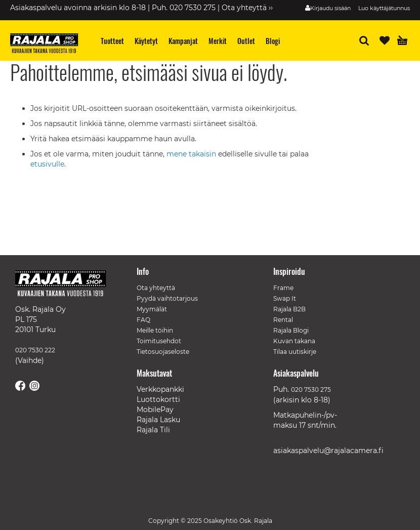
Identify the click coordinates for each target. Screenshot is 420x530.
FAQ (143, 320)
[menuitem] (113, 41)
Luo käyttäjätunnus (384, 8)
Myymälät (152, 309)
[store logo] (48, 45)
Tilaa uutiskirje (295, 352)
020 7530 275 (311, 390)
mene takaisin (192, 154)
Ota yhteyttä (156, 288)
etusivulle (47, 164)
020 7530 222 (35, 350)
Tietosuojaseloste (163, 352)
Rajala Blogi (291, 330)
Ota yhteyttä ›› (247, 8)
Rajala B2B (289, 309)
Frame (283, 288)
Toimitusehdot (159, 341)
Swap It (285, 298)
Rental (283, 320)
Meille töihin (155, 330)
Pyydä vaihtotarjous (167, 298)
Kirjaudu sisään (330, 8)
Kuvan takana (294, 341)
